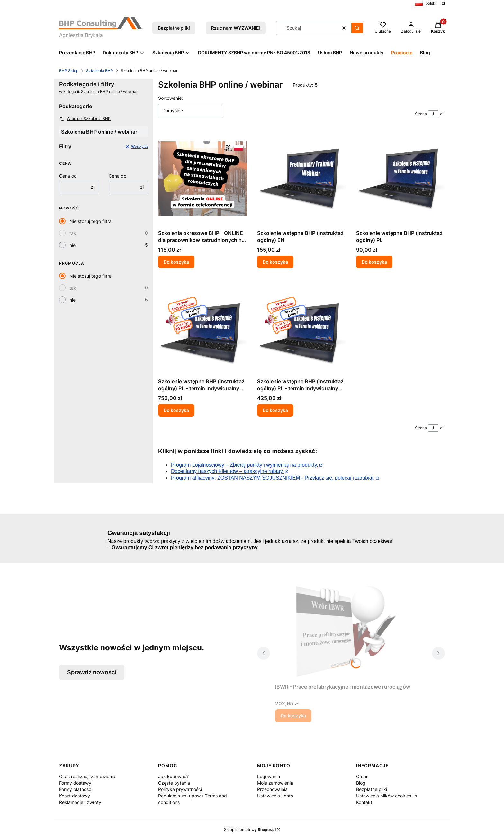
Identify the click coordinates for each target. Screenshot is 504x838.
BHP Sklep (69, 71)
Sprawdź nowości (92, 672)
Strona (421, 114)
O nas (362, 776)
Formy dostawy (75, 783)
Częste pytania (174, 783)
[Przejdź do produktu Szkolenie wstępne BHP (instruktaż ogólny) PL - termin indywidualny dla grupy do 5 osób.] (301, 327)
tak (73, 233)
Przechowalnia (272, 789)
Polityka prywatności (180, 789)
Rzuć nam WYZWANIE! (236, 28)
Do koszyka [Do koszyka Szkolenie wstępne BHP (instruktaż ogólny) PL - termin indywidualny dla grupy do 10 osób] (176, 410)
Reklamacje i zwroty (80, 802)
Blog (361, 783)
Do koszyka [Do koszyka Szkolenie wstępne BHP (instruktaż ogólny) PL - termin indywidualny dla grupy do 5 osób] (275, 410)
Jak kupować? (173, 776)
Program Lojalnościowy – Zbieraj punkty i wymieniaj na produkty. (245, 465)
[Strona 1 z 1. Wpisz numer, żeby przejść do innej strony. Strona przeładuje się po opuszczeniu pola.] (433, 114)
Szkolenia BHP (100, 71)
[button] (357, 28)
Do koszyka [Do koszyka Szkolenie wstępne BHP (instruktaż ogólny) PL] (374, 262)
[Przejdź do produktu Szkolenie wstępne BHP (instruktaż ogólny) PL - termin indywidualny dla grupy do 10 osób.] (203, 327)
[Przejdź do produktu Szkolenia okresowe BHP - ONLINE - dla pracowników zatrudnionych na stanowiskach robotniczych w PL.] (203, 179)
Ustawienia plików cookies (384, 796)
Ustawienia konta (275, 796)
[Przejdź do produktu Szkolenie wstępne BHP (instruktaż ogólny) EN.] (301, 179)
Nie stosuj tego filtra (90, 221)
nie (72, 245)
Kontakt (364, 802)
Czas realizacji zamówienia (87, 776)
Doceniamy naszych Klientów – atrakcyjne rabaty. (227, 471)
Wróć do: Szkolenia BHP (85, 119)
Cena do (117, 176)
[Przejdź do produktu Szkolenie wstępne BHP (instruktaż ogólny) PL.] (401, 179)
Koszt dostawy (75, 796)
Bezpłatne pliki (174, 28)
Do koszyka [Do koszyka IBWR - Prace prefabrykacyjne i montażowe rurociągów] (293, 716)
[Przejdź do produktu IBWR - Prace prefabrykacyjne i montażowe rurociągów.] (351, 632)
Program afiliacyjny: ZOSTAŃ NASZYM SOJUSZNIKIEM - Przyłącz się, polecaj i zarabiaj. (273, 478)
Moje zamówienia (275, 783)
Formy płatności (76, 789)
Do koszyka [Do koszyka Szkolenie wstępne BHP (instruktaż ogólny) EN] (275, 262)
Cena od (68, 176)
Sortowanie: (171, 98)
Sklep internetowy (250, 829)
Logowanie (269, 776)
